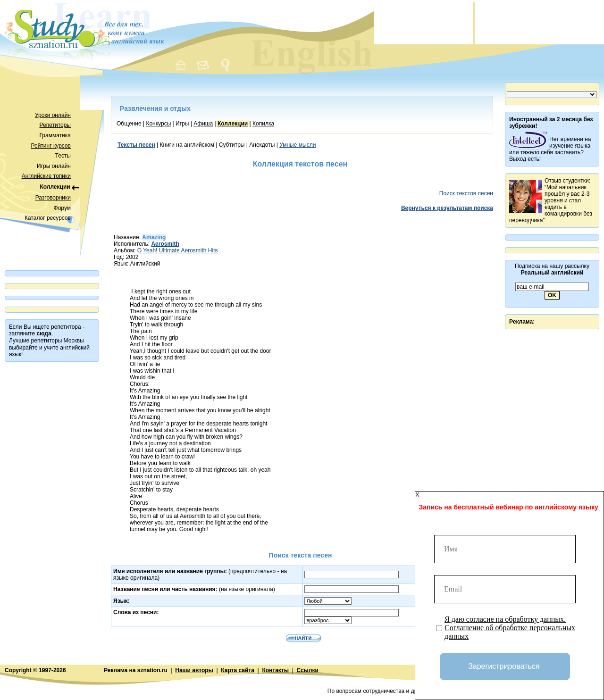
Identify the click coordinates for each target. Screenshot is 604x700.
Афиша (203, 124)
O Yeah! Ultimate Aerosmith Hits (178, 250)
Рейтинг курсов (51, 146)
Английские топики (46, 176)
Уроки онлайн (53, 115)
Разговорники (53, 198)
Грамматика (55, 135)
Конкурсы (158, 124)
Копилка (263, 124)
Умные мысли (298, 145)
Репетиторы (55, 125)
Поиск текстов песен (466, 193)
